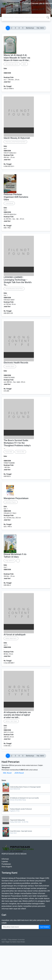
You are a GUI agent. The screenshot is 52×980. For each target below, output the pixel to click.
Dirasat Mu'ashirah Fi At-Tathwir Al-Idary (15, 556)
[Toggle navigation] (5, 8)
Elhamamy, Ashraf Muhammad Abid (15, 142)
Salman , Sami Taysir (11, 721)
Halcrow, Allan (20, 452)
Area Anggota (7, 867)
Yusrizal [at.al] (9, 203)
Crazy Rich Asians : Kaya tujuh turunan (21, 831)
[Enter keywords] (20, 927)
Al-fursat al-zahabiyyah (15, 635)
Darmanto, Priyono (11, 502)
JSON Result (19, 773)
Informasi (5, 859)
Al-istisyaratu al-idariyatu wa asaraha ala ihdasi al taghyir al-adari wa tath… (17, 715)
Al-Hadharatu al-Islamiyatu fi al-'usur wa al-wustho (24, 798)
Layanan (5, 861)
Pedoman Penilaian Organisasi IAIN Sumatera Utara (16, 197)
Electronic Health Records (16, 363)
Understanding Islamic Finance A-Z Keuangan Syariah (25, 787)
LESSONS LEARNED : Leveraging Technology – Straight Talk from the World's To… (18, 281)
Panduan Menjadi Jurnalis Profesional (21, 809)
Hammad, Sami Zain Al (12, 64)
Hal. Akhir (40, 28)
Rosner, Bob (9, 452)
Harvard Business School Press (14, 289)
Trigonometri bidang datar (17, 820)
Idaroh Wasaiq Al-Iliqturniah (17, 138)
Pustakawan (6, 864)
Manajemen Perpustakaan (16, 498)
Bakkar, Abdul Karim (11, 638)
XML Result (7, 773)
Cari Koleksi (45, 927)
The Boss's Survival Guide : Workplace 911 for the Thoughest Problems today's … (17, 444)
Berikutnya (30, 28)
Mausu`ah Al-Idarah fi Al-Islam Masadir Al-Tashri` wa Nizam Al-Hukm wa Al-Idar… (17, 58)
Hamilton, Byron (10, 366)
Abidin (24, 64)
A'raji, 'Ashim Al (10, 561)
